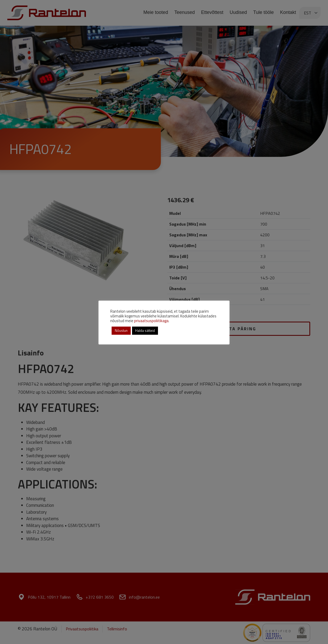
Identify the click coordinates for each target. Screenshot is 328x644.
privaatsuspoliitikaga (151, 321)
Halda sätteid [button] (145, 331)
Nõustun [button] (121, 331)
